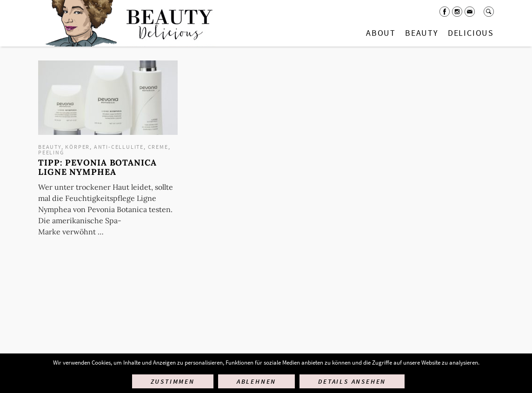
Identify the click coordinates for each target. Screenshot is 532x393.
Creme (158, 147)
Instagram (457, 12)
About (381, 33)
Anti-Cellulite (119, 147)
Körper (77, 147)
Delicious (471, 33)
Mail (470, 12)
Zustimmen (173, 381)
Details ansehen (352, 381)
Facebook (445, 12)
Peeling (51, 152)
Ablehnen (256, 381)
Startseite (127, 23)
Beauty (422, 33)
